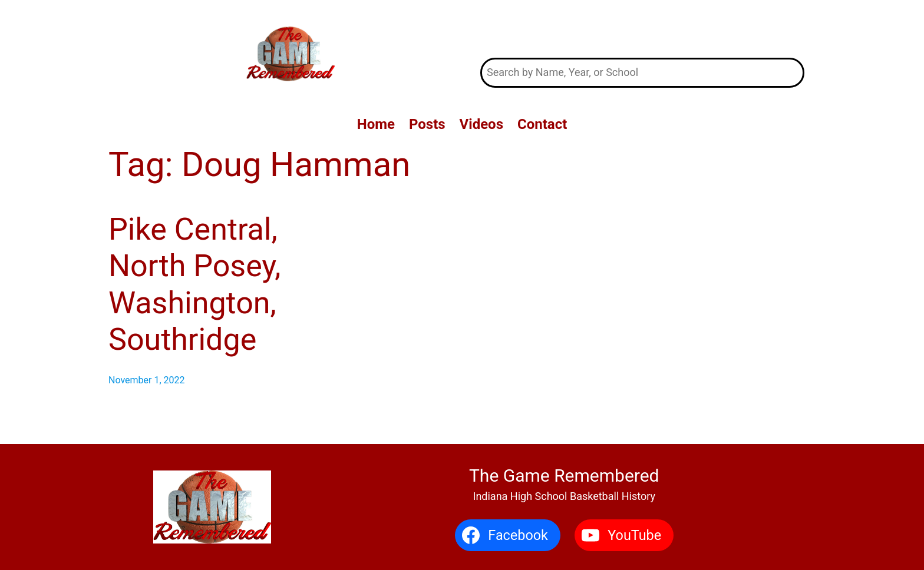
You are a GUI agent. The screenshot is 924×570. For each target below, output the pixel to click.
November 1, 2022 (147, 380)
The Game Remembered (643, 29)
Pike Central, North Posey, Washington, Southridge (195, 284)
